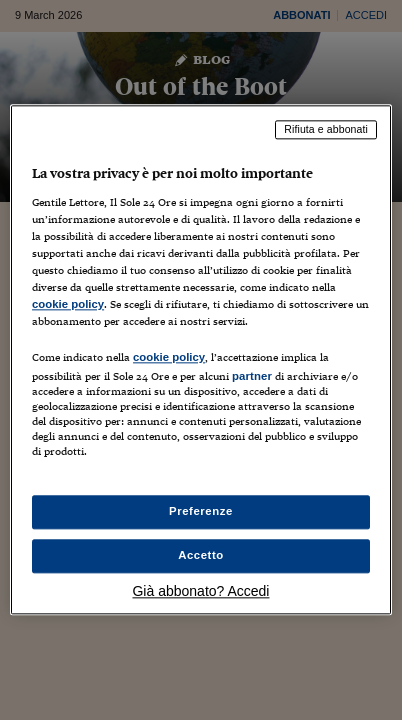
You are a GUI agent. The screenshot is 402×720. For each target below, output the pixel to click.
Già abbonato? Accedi (200, 592)
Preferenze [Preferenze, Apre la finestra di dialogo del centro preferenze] (201, 512)
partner (252, 376)
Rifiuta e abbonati (326, 129)
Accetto (201, 556)
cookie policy (68, 304)
